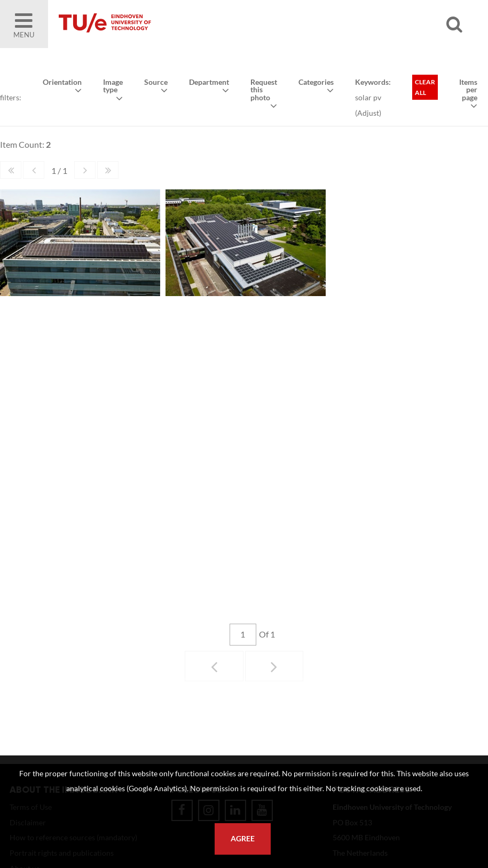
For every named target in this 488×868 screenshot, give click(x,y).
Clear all (425, 87)
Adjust (368, 113)
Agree (243, 839)
